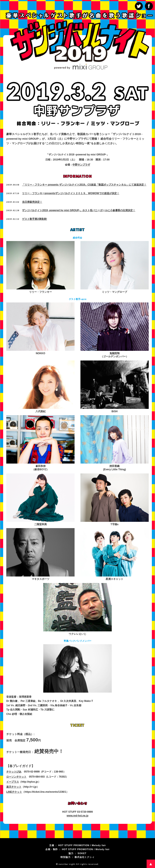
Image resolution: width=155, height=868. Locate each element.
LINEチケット (14, 792)
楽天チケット (14, 787)
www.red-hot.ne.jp (77, 816)
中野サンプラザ (81, 165)
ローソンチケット (16, 777)
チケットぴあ (14, 772)
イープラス (13, 782)
